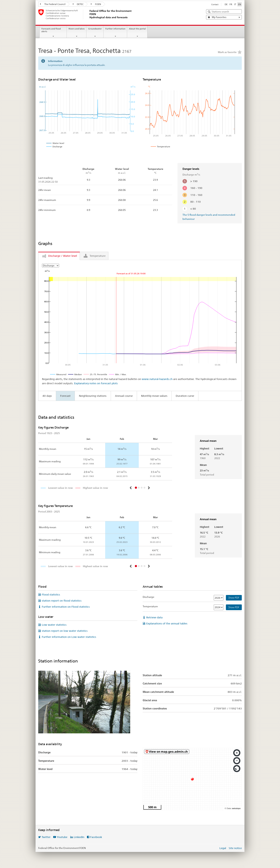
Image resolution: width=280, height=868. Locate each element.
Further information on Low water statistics (69, 637)
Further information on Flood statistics (66, 607)
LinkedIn (79, 837)
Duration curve (185, 396)
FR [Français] (231, 4)
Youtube (62, 837)
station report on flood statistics (62, 601)
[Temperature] (219, 607)
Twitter (46, 837)
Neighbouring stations (93, 396)
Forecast (65, 396)
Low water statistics (54, 625)
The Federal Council (53, 4)
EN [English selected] (240, 4)
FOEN (96, 4)
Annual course (124, 396)
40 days (47, 396)
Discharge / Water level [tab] (63, 256)
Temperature (150, 606)
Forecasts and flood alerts (51, 30)
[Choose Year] (51, 266)
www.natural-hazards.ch (157, 379)
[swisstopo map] (192, 779)
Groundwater (95, 29)
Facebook (96, 837)
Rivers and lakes (77, 29)
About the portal (137, 29)
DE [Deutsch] (226, 4)
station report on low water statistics (65, 631)
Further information (115, 29)
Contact (215, 4)
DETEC (78, 4)
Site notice (235, 848)
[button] (131, 488)
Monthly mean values (154, 396)
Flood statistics (51, 595)
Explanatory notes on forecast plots (96, 383)
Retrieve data (154, 617)
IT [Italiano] (235, 4)
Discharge (148, 597)
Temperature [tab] (98, 256)
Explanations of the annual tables (167, 623)
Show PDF (234, 598)
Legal (223, 848)
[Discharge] (219, 598)
